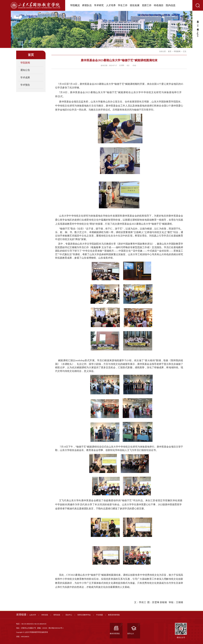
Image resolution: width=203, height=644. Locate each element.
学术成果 (25, 78)
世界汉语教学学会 (84, 615)
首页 (170, 51)
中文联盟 (99, 615)
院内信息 (171, 5)
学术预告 (25, 85)
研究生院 (57, 615)
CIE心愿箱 (198, 25)
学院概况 (75, 5)
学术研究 (99, 5)
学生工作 (123, 5)
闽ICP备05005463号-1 (56, 628)
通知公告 (25, 70)
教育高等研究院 (114, 615)
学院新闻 (25, 63)
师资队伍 (87, 5)
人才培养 (111, 5)
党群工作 (147, 5)
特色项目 (159, 5)
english (198, 34)
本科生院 (45, 615)
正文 (185, 51)
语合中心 (69, 615)
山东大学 (33, 615)
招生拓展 (135, 5)
